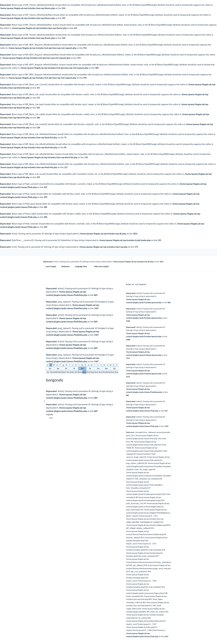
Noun (51, 418)
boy (112, 372)
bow (108, 372)
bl (74, 368)
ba (50, 368)
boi (68, 372)
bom (80, 372)
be (58, 368)
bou (104, 372)
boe (64, 372)
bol (76, 372)
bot (100, 372)
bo (82, 368)
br (90, 368)
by (114, 368)
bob (56, 372)
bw (106, 368)
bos (96, 372)
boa (52, 372)
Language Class (82, 266)
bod (60, 372)
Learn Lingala (51, 266)
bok (72, 372)
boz (116, 372)
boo (88, 372)
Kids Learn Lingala (101, 266)
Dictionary (66, 266)
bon (84, 372)
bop (92, 372)
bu (98, 368)
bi (66, 368)
